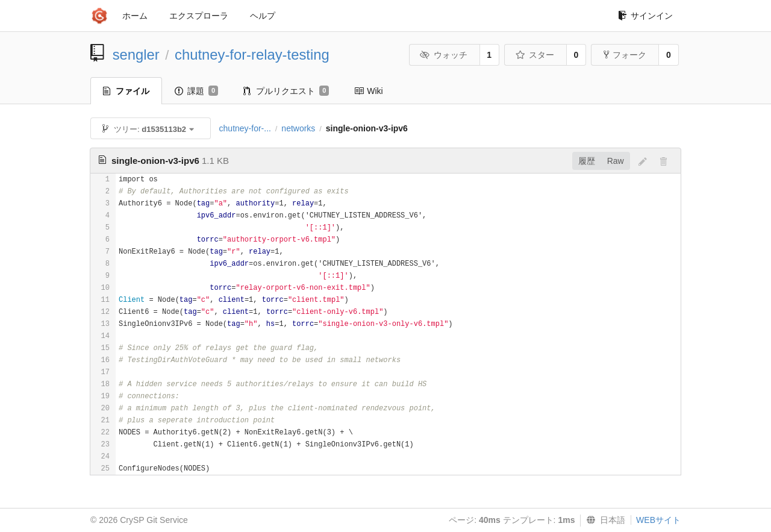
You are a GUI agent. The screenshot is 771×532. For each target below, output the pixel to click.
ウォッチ (444, 55)
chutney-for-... (245, 128)
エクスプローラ (199, 16)
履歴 (587, 161)
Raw (616, 161)
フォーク (625, 55)
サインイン (645, 16)
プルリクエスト (286, 91)
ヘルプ (263, 16)
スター (535, 55)
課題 (196, 91)
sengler (136, 55)
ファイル (126, 91)
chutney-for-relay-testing (252, 55)
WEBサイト (658, 520)
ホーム (135, 16)
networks (298, 128)
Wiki (368, 91)
